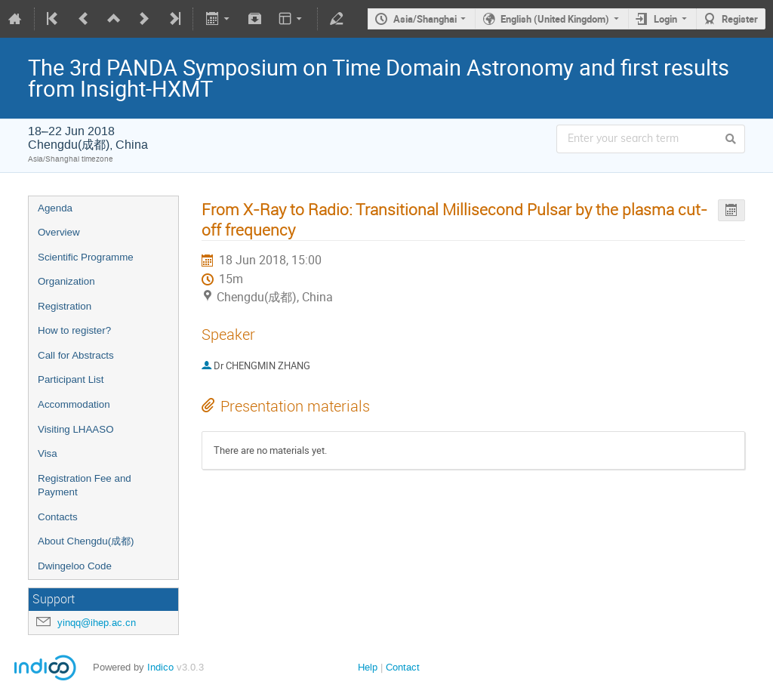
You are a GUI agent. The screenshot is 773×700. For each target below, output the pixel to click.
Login (665, 19)
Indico (160, 667)
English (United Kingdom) (555, 19)
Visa (48, 453)
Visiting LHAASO (76, 429)
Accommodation (74, 404)
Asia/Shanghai (425, 19)
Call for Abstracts (76, 355)
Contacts (58, 517)
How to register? (74, 330)
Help (368, 667)
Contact (403, 667)
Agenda (55, 208)
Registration (65, 306)
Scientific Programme (86, 257)
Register (740, 19)
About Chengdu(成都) (86, 541)
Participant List (71, 379)
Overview (59, 232)
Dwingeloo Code (75, 566)
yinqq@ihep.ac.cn (97, 623)
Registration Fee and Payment (85, 486)
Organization (66, 281)
